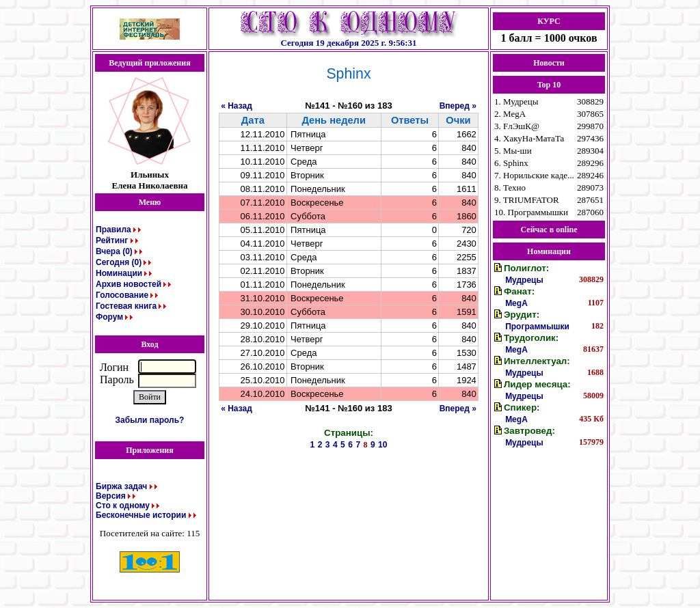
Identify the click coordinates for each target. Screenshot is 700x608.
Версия (111, 496)
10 (382, 445)
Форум (109, 317)
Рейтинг (112, 240)
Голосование (122, 295)
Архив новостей (129, 284)
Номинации (119, 273)
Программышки (537, 327)
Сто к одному (123, 506)
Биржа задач (121, 486)
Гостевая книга (126, 306)
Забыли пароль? (150, 420)
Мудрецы (524, 280)
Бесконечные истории (141, 515)
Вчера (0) (114, 251)
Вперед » (458, 106)
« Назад (237, 106)
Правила (113, 230)
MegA (516, 303)
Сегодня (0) (119, 262)
